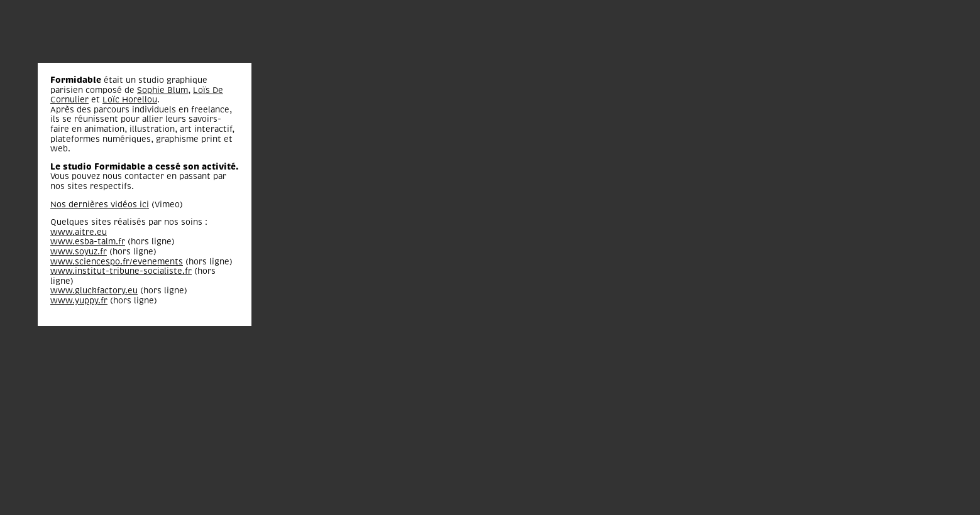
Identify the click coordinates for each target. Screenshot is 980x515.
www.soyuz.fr (79, 252)
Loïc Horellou (130, 100)
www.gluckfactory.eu (94, 290)
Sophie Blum (162, 90)
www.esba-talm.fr (88, 241)
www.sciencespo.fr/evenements (117, 262)
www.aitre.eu (79, 232)
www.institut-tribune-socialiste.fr (121, 271)
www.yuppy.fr (79, 301)
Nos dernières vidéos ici (100, 204)
